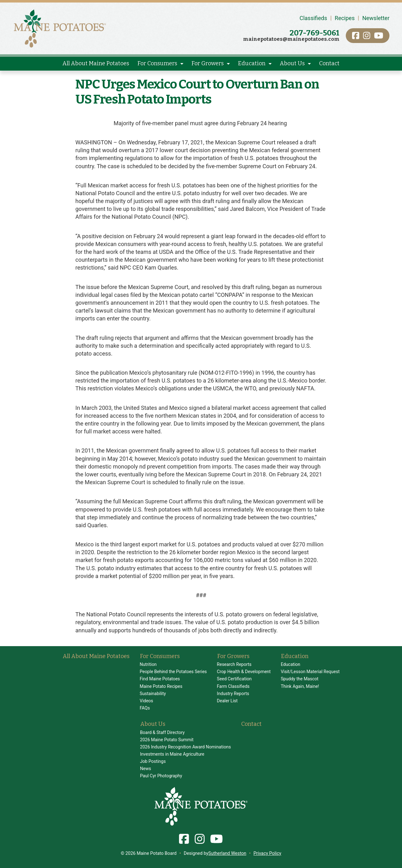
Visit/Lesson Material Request (310, 672)
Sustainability (153, 694)
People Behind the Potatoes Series (173, 672)
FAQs (145, 708)
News (146, 769)
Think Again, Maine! (300, 686)
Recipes (345, 18)
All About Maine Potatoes (96, 63)
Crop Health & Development (244, 672)
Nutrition (148, 664)
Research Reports (234, 664)
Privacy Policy (267, 853)
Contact (329, 63)
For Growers (208, 63)
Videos (147, 701)
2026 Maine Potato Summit (167, 740)
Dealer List (227, 701)
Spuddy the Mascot (300, 679)
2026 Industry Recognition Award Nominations (185, 747)
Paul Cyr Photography (161, 776)
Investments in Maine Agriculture (172, 754)
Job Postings (153, 761)
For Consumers (157, 63)
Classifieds (313, 18)
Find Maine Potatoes (160, 679)
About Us (292, 63)
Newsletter (376, 18)
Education (252, 63)
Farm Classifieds (233, 686)
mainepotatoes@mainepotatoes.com (291, 39)
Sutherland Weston (227, 853)
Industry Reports (233, 694)
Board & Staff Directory (162, 732)
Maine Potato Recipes (161, 686)
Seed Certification (234, 679)
